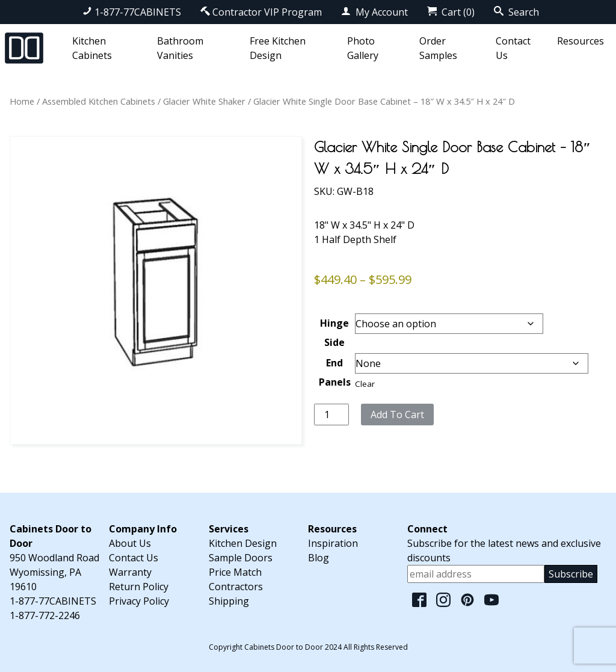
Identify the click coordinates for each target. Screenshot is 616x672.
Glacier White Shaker (204, 101)
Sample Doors (241, 558)
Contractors (236, 587)
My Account (374, 12)
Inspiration (333, 543)
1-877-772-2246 (45, 615)
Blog (319, 558)
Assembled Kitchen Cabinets (99, 101)
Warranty (130, 572)
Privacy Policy (139, 601)
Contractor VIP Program (261, 12)
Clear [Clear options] (365, 384)
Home (22, 101)
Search (516, 12)
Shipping (229, 601)
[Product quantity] (331, 415)
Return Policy (139, 587)
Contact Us (134, 558)
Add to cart (397, 415)
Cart (451, 12)
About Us (130, 543)
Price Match (235, 572)
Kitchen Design (243, 543)
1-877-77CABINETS (132, 12)
